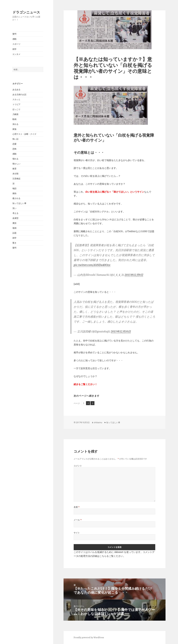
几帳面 (15, 114)
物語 (14, 188)
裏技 (14, 223)
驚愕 (14, 34)
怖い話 (15, 139)
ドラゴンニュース (26, 12)
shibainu (98, 422)
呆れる (15, 124)
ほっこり (16, 109)
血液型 (15, 218)
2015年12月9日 (134, 275)
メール (78, 520)
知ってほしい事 (19, 203)
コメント (78, 466)
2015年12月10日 (121, 331)
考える (15, 213)
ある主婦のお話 (19, 94)
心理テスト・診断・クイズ (24, 134)
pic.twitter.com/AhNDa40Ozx (92, 265)
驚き (14, 243)
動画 (14, 119)
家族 (14, 129)
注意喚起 (16, 179)
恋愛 (14, 144)
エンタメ (16, 54)
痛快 (14, 193)
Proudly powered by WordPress (89, 637)
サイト (77, 533)
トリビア (16, 104)
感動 (14, 39)
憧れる (15, 159)
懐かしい (16, 164)
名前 (77, 507)
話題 (14, 233)
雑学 (14, 49)
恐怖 (14, 149)
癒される (16, 198)
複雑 (14, 228)
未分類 (15, 174)
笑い (14, 208)
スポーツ (16, 44)
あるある (16, 90)
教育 (14, 169)
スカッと (16, 99)
